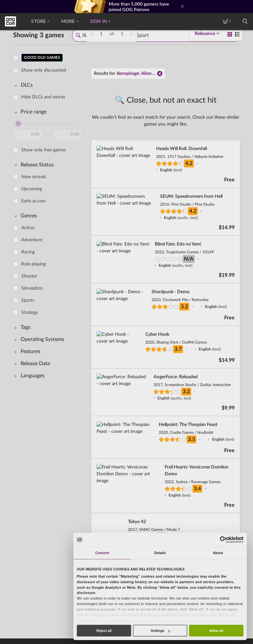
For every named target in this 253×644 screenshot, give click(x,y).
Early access (33, 201)
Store (40, 22)
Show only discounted (44, 70)
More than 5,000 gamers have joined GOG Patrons (139, 7)
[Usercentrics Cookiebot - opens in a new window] (223, 540)
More (70, 22)
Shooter (29, 276)
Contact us (44, 573)
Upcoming (32, 189)
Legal (72, 622)
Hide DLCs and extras (43, 97)
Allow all (216, 631)
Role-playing (34, 264)
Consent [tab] (102, 553)
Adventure (32, 240)
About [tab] (218, 553)
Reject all (104, 631)
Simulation (32, 288)
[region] (50, 293)
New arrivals (34, 177)
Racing (28, 252)
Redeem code (17, 573)
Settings (160, 631)
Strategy (30, 313)
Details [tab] (160, 553)
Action (28, 228)
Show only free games (44, 150)
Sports (28, 300)
